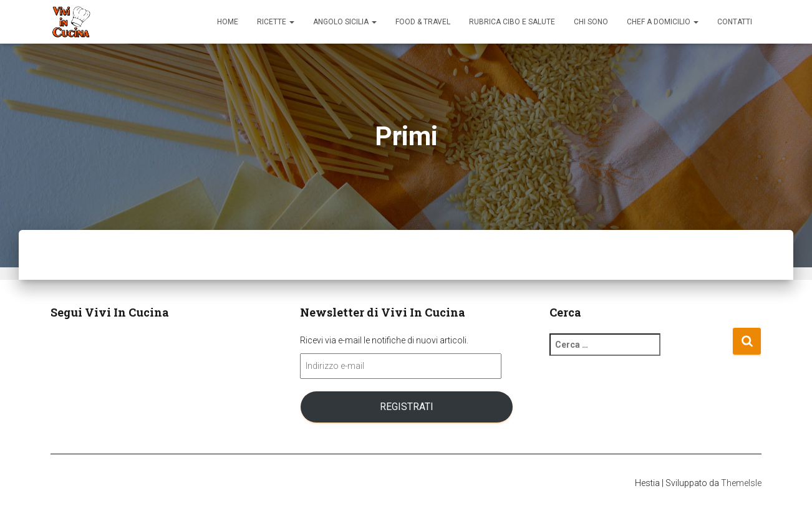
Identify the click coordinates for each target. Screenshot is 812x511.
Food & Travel (423, 22)
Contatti (735, 22)
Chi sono (591, 22)
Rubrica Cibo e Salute (512, 22)
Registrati (407, 407)
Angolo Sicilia (345, 22)
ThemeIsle (741, 483)
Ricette (276, 22)
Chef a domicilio (663, 22)
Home (228, 22)
